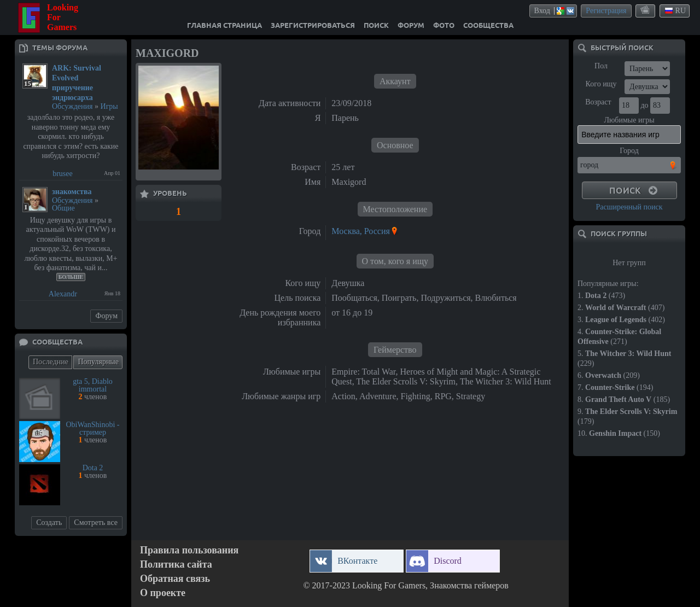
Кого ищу (601, 84)
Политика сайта (176, 565)
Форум (106, 316)
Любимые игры (629, 120)
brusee (63, 174)
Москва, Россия (361, 231)
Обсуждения (72, 106)
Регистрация (606, 11)
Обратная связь (175, 579)
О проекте (163, 593)
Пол (601, 66)
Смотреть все (96, 523)
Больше (71, 277)
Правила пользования (189, 550)
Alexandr (63, 294)
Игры (109, 106)
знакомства (72, 192)
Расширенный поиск (629, 207)
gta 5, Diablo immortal (93, 385)
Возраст (598, 102)
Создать (49, 523)
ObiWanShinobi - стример (92, 428)
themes (646, 10)
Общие (63, 208)
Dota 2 (93, 468)
